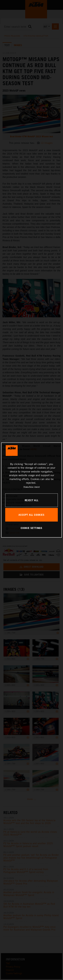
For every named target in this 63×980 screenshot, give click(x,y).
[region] (31, 490)
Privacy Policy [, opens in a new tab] (28, 487)
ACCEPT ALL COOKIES (31, 515)
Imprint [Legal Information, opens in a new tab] (37, 487)
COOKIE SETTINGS (32, 528)
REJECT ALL (32, 500)
